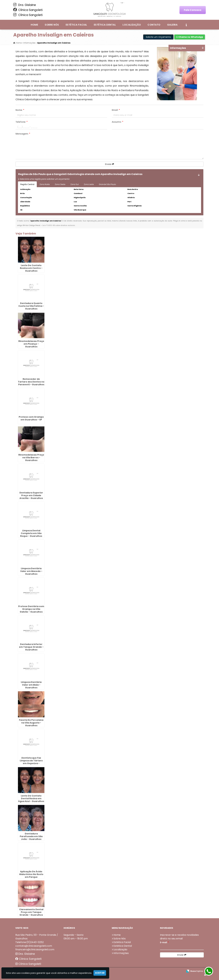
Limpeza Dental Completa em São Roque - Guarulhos (31, 533)
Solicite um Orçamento (158, 37)
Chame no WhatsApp (190, 37)
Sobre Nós (52, 25)
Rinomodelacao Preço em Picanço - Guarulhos (31, 344)
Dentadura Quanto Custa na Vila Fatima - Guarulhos (31, 306)
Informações (121, 953)
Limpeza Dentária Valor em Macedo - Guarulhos (31, 571)
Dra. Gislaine (25, 5)
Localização (132, 25)
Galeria (172, 25)
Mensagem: (23, 134)
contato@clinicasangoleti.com (34, 946)
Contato (154, 25)
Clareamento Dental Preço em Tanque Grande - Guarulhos (31, 912)
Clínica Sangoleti (28, 10)
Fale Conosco (193, 10)
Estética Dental (105, 25)
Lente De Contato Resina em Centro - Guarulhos (31, 268)
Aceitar (100, 973)
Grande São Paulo (107, 184)
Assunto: (117, 122)
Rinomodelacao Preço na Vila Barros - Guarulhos (31, 458)
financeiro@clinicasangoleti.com (35, 949)
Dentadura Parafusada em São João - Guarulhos (31, 836)
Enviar (110, 164)
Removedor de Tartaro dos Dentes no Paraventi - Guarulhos (31, 382)
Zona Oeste (60, 184)
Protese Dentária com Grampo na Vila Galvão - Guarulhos (31, 609)
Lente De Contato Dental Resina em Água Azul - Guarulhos (31, 798)
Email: (116, 110)
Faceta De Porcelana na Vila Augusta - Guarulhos (31, 723)
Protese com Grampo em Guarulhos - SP (31, 418)
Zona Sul (75, 184)
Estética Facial (76, 25)
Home (34, 25)
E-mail (164, 942)
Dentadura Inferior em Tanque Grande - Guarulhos (31, 647)
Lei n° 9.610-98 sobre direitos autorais (59, 225)
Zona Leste (89, 184)
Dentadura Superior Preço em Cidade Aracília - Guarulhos (31, 495)
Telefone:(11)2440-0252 (30, 942)
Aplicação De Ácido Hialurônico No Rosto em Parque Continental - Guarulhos (31, 877)
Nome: (20, 110)
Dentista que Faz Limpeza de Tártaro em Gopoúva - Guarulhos (31, 762)
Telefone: (22, 122)
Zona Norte (45, 184)
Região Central (27, 184)
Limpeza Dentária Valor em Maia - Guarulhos (31, 685)
